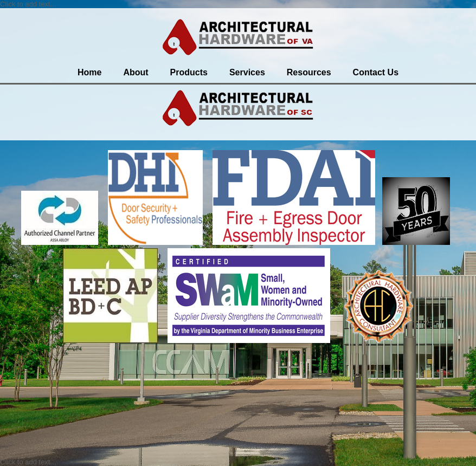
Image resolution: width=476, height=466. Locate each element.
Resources (309, 72)
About (136, 72)
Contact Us (376, 72)
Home (89, 72)
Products (189, 72)
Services (247, 72)
